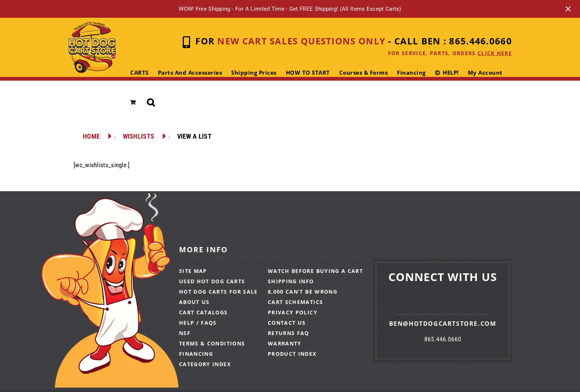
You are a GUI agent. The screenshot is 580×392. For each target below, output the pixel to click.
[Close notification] (568, 9)
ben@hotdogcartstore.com (443, 324)
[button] (151, 102)
